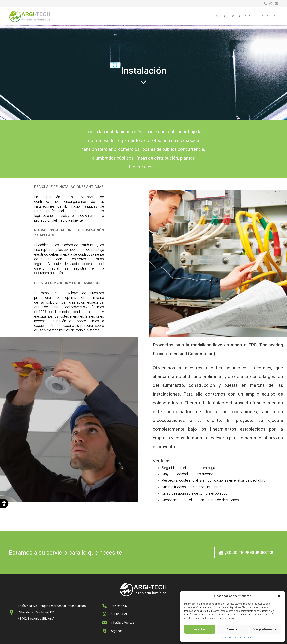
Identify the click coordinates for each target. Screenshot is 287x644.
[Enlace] (265, 3)
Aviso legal (246, 637)
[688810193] (107, 614)
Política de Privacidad (227, 637)
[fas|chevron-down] (143, 82)
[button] (279, 596)
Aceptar (200, 629)
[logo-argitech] (30, 16)
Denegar (232, 629)
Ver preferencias (266, 629)
